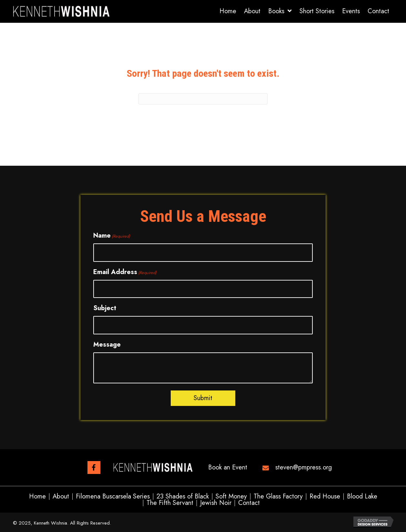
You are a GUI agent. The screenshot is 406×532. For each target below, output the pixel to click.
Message (107, 345)
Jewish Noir (216, 503)
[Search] (203, 99)
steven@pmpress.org (304, 467)
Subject (105, 308)
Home (37, 497)
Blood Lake (362, 497)
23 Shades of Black (183, 497)
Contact (249, 503)
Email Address (125, 272)
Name (112, 236)
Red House (325, 497)
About (61, 497)
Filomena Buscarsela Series (113, 497)
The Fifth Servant (170, 503)
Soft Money (231, 497)
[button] (94, 468)
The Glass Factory (278, 497)
